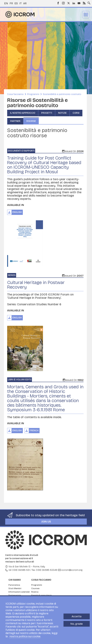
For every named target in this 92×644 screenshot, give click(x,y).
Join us (46, 522)
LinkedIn (74, 3)
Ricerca (35, 592)
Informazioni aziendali (19, 592)
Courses (35, 588)
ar (25, 3)
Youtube (79, 3)
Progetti (47, 113)
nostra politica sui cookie (25, 636)
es (16, 3)
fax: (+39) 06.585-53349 (45, 570)
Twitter (69, 3)
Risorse (31, 121)
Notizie (62, 113)
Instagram (63, 3)
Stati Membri (15, 588)
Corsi (76, 113)
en (6, 3)
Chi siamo (15, 580)
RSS (84, 3)
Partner (15, 121)
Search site (88, 2)
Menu (86, 15)
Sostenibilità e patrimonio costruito (62, 94)
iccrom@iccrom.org (72, 570)
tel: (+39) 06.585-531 (19, 570)
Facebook (58, 3)
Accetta (77, 616)
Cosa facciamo (15, 94)
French (34, 431)
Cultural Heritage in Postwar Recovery (36, 285)
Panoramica (14, 585)
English (17, 212)
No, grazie (77, 624)
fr (11, 3)
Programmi (33, 94)
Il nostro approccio (23, 113)
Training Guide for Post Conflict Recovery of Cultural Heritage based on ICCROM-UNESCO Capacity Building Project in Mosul (44, 165)
